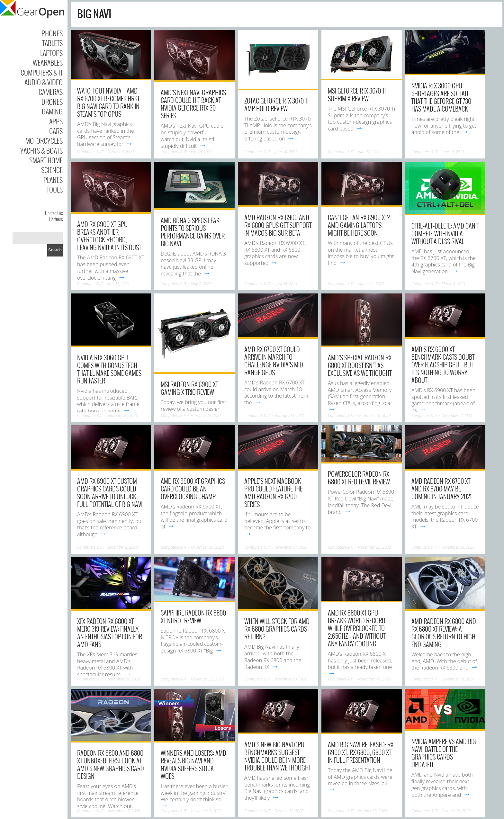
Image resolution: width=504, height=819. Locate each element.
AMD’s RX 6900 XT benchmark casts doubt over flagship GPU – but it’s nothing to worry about (443, 364)
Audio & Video (44, 82)
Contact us (54, 213)
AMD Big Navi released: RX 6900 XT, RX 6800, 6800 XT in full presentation (361, 752)
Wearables (48, 62)
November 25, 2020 (207, 679)
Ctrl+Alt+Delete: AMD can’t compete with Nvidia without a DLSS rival (445, 233)
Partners (56, 219)
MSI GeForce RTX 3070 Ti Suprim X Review (357, 94)
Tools (55, 189)
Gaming (52, 111)
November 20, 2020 (291, 679)
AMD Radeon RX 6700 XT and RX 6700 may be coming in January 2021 (441, 489)
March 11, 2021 (371, 284)
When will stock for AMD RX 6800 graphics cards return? (277, 629)
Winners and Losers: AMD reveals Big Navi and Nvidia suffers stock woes (194, 764)
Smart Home (46, 160)
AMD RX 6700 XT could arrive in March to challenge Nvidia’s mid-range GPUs (274, 361)
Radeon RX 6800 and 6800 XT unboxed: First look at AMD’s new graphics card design (111, 764)
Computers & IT (42, 72)
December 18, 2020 (374, 415)
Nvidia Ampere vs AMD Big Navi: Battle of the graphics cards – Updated (444, 753)
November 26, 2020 (374, 547)
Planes (53, 180)
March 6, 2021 (454, 284)
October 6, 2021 (121, 152)
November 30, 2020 (207, 547)
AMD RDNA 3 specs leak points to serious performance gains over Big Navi (193, 232)
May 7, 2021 (201, 284)
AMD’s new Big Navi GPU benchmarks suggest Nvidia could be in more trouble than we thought (278, 756)
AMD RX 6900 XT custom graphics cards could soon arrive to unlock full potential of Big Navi (110, 492)
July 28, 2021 (202, 152)
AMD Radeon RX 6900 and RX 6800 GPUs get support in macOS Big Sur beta (278, 225)
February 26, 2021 (123, 415)
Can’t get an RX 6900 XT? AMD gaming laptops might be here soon (359, 225)
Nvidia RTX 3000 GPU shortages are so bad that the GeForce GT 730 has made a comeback (441, 97)
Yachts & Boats (41, 150)
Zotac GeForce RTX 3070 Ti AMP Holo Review (276, 104)
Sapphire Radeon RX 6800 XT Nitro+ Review (193, 616)
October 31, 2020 (289, 811)
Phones (52, 33)
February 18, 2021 (290, 415)
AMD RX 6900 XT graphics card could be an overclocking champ (193, 489)
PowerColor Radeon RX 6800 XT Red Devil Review (359, 478)
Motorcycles (44, 140)
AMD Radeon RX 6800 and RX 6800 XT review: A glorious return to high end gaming (444, 633)
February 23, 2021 (206, 415)
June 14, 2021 (286, 152)
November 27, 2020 (291, 547)
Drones (52, 102)
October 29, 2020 (373, 811)
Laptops (51, 53)
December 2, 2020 (123, 547)
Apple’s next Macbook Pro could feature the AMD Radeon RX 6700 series (273, 492)
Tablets (52, 43)
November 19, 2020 (374, 679)
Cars (56, 131)
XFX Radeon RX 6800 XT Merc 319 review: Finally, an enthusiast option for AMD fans (110, 633)
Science (52, 170)
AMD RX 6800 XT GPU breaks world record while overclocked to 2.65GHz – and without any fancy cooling (357, 628)
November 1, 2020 (206, 811)
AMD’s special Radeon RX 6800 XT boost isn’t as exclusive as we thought (360, 365)
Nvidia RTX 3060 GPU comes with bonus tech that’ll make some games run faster (109, 369)
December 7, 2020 (457, 415)
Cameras (51, 92)
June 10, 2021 (369, 152)
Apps (56, 121)
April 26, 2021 (286, 284)
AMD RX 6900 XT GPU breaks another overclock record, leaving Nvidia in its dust (109, 236)
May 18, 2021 (119, 284)
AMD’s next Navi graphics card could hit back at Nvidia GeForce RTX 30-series (193, 104)
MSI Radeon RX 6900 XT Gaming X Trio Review (189, 388)
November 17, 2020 (124, 811)
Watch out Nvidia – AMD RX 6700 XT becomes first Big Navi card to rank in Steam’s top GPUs (108, 102)
